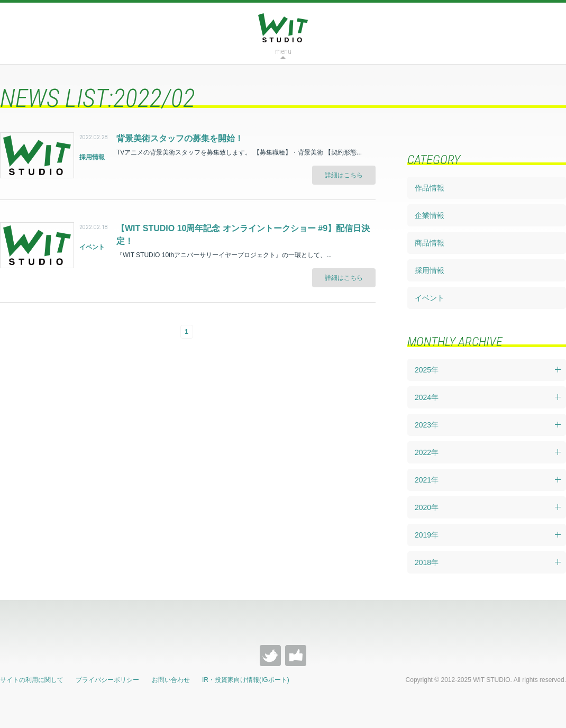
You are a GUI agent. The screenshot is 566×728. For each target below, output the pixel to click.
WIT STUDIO (283, 28)
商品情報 (430, 243)
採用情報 (430, 270)
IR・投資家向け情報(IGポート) (246, 680)
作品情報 (430, 188)
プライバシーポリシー (107, 680)
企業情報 (430, 215)
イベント (430, 298)
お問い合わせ (171, 680)
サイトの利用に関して (32, 680)
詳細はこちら (344, 175)
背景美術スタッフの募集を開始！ (180, 138)
